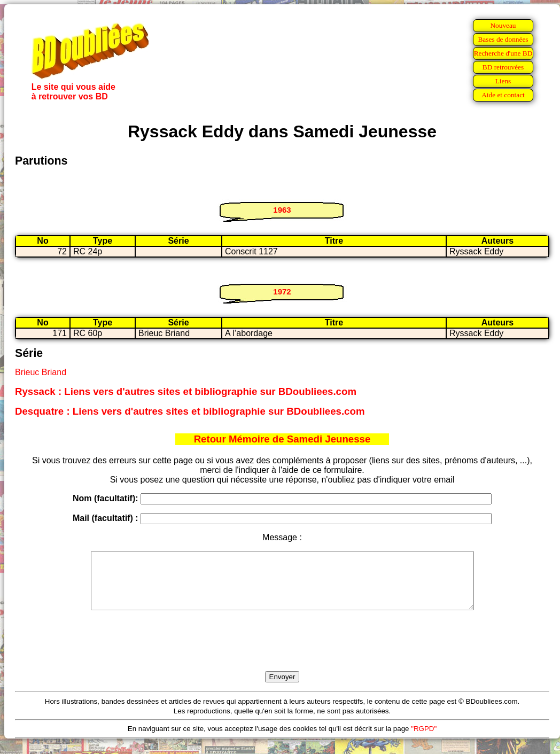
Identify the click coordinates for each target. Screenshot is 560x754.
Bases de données (503, 39)
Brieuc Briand (41, 372)
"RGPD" (424, 740)
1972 (282, 292)
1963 (282, 210)
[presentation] (282, 653)
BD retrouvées (503, 67)
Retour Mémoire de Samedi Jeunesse (282, 439)
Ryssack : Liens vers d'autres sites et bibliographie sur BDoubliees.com (186, 391)
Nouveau (503, 25)
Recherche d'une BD (503, 53)
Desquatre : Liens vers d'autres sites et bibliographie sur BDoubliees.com (190, 411)
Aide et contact (503, 95)
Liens (503, 81)
